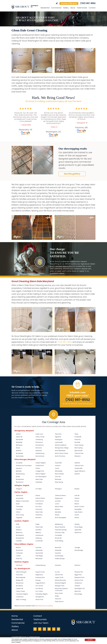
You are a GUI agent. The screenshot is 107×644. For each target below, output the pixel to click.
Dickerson (39, 451)
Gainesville (39, 550)
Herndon (38, 518)
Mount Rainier (59, 474)
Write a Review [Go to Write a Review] (57, 3)
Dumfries (38, 547)
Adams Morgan (21, 572)
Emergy (38, 580)
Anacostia (19, 575)
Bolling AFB (20, 580)
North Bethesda (60, 451)
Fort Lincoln (39, 586)
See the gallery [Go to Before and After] (72, 174)
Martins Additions (61, 445)
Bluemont (19, 533)
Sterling (77, 524)
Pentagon (58, 489)
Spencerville (78, 451)
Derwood (39, 448)
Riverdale (58, 479)
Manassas (39, 559)
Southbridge (59, 556)
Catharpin (19, 553)
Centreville (19, 507)
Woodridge (78, 594)
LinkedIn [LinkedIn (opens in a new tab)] (54, 629)
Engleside (19, 518)
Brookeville (19, 453)
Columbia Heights (22, 594)
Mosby (57, 515)
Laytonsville (59, 442)
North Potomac (60, 456)
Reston (77, 504)
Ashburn (19, 530)
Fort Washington (41, 477)
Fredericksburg (40, 565)
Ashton (18, 434)
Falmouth (19, 565)
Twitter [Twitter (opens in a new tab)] (44, 629)
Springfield (78, 509)
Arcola (18, 527)
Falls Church (40, 501)
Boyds (18, 448)
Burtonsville (20, 456)
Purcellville (58, 535)
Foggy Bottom (40, 583)
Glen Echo (58, 434)
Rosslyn (77, 489)
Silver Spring (79, 448)
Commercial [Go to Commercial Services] (56, 8)
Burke (18, 504)
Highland (58, 437)
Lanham (58, 466)
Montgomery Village (62, 448)
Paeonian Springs (61, 530)
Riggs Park (78, 575)
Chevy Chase (40, 437)
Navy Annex (59, 593)
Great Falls (39, 512)
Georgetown (40, 597)
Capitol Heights (41, 463)
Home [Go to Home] (15, 616)
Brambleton (20, 535)
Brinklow (19, 451)
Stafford (77, 565)
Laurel (57, 468)
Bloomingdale (21, 577)
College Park (40, 471)
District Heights (40, 474)
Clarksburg (39, 440)
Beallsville (19, 442)
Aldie (18, 524)
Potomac (78, 440)
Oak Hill (77, 495)
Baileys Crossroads (22, 501)
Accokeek (19, 463)
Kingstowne (59, 498)
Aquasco (19, 468)
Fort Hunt (39, 507)
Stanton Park (79, 580)
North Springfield (61, 518)
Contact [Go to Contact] (92, 8)
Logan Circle (59, 577)
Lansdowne (39, 535)
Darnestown (40, 445)
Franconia (39, 509)
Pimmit (77, 501)
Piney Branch (59, 601)
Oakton (77, 498)
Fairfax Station (40, 498)
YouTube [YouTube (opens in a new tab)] (49, 629)
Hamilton (38, 530)
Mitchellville (59, 471)
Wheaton (78, 456)
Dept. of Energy (21, 599)
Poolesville (78, 437)
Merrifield (58, 512)
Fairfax (38, 495)
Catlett (18, 556)
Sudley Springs (60, 559)
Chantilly (19, 509)
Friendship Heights (41, 594)
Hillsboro (38, 533)
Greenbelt (39, 482)
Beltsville (19, 471)
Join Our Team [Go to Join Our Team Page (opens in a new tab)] (41, 623)
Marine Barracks (60, 580)
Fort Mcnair (39, 588)
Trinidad (77, 586)
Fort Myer (39, 489)
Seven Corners (79, 507)
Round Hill (58, 538)
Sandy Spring (79, 445)
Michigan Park (60, 586)
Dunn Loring (20, 515)
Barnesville (19, 440)
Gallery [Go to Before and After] (66, 8)
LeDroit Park (59, 575)
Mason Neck (59, 507)
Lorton (57, 504)
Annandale (20, 498)
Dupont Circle (40, 572)
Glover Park (39, 599)
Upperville (78, 530)
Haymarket (39, 553)
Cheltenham (40, 466)
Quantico (58, 553)
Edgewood (39, 575)
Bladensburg (20, 474)
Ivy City (57, 572)
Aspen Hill (19, 437)
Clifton (18, 512)
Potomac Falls (60, 533)
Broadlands (20, 538)
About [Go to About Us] (73, 8)
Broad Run (19, 550)
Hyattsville (58, 463)
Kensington (59, 440)
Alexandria (20, 495)
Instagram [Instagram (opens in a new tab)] (35, 629)
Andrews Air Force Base (24, 466)
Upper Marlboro (80, 471)
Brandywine (20, 479)
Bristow (18, 547)
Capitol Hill (19, 588)
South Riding (59, 541)
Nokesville (58, 550)
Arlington (19, 489)
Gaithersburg (40, 453)
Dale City (19, 559)
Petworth (58, 599)
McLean (58, 509)
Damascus (39, 442)
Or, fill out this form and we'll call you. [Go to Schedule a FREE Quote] (78, 404)
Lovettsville (39, 541)
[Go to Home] (25, 7)
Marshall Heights (60, 583)
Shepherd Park (79, 577)
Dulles (37, 524)
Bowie (18, 477)
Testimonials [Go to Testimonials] (82, 8)
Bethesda (19, 445)
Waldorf (77, 474)
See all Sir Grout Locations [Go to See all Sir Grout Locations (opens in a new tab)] (44, 606)
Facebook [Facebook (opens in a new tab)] (40, 629)
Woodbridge (79, 550)
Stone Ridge (79, 527)
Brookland (19, 586)
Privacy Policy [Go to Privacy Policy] (67, 639)
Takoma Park (79, 453)
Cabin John (39, 434)
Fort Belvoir (39, 504)
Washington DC (80, 588)
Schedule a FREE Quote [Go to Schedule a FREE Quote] (69, 3)
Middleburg (59, 524)
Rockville (77, 442)
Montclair (58, 547)
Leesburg (39, 538)
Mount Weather (60, 527)
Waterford (78, 533)
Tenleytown (78, 583)
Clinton (38, 468)
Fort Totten (39, 591)
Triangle (77, 547)
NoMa (57, 596)
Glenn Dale (39, 479)
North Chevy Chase (61, 453)
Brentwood (20, 482)
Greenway (39, 515)
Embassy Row (40, 577)
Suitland (77, 463)
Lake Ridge (39, 556)
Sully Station (79, 512)
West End (78, 591)
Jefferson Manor (60, 495)
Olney (76, 434)
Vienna (77, 518)
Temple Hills (78, 468)
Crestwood (20, 597)
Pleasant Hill (79, 572)
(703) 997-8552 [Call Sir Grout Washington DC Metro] (88, 3)
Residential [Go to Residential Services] (45, 8)
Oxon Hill (58, 477)
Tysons (77, 515)
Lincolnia (58, 501)
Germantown (40, 456)
